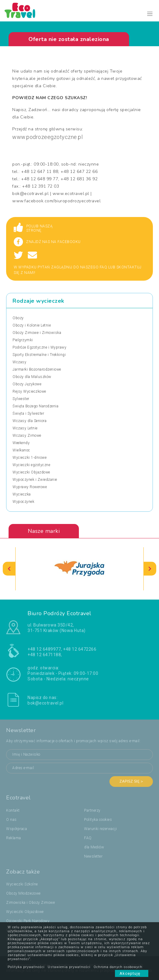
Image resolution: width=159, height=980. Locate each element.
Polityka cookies (98, 820)
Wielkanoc (21, 450)
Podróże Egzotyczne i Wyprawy (39, 347)
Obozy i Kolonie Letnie (32, 325)
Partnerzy (92, 810)
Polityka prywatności (26, 967)
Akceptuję (132, 973)
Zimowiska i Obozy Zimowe (30, 903)
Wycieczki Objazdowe (31, 472)
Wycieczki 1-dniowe (30, 458)
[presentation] (9, 569)
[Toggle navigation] (150, 14)
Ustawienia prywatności (69, 967)
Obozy (18, 318)
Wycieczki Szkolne (22, 884)
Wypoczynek (23, 502)
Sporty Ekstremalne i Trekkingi (39, 355)
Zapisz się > (131, 781)
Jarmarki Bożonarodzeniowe (37, 369)
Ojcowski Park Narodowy (28, 921)
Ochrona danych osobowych (118, 967)
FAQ (88, 838)
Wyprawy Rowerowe (30, 487)
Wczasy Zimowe (27, 436)
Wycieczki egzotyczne (31, 465)
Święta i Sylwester (28, 413)
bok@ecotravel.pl (45, 703)
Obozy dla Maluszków (32, 377)
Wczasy (19, 362)
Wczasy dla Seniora (30, 421)
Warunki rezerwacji (100, 829)
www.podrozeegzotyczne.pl (47, 137)
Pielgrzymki (23, 340)
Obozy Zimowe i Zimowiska (37, 333)
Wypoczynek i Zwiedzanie (35, 480)
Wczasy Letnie (25, 428)
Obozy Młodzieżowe (23, 893)
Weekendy (21, 443)
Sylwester (21, 399)
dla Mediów (94, 847)
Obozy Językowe (27, 384)
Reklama (14, 838)
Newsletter (93, 856)
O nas (11, 820)
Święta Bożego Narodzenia (35, 406)
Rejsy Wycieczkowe (29, 391)
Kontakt (13, 810)
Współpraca (17, 829)
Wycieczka (22, 494)
